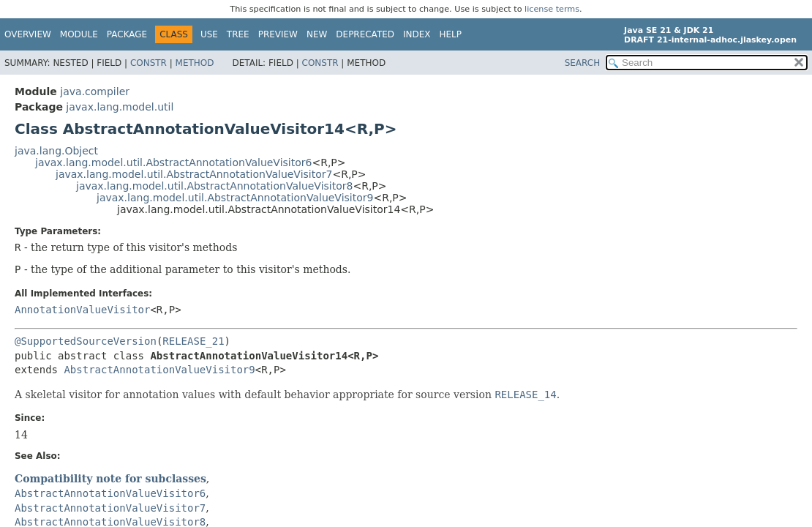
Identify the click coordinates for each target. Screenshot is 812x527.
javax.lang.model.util (120, 107)
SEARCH (583, 63)
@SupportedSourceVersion (86, 341)
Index (417, 34)
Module (79, 34)
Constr (149, 63)
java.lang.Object (56, 151)
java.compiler (95, 91)
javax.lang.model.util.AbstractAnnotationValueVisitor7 (194, 174)
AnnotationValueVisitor (82, 310)
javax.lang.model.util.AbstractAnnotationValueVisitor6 (173, 162)
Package (127, 34)
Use (209, 34)
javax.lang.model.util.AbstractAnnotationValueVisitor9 (235, 198)
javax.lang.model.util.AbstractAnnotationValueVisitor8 (214, 186)
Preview (278, 34)
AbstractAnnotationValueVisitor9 (159, 370)
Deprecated (365, 34)
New (317, 34)
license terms (552, 9)
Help (451, 34)
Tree (238, 34)
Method (195, 63)
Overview (28, 34)
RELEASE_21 (193, 341)
